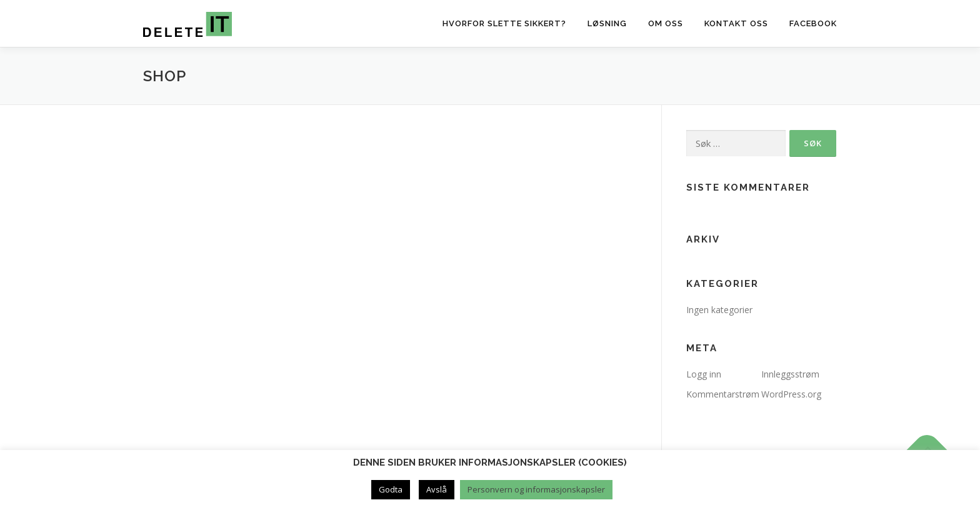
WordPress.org (791, 394)
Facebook (813, 23)
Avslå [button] (437, 489)
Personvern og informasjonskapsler (536, 489)
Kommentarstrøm (723, 394)
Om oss (666, 23)
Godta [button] (391, 489)
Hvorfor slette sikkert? (504, 23)
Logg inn (704, 374)
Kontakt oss (736, 23)
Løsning (607, 23)
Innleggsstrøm (790, 374)
